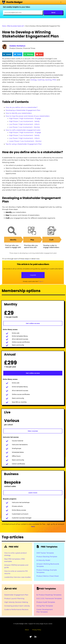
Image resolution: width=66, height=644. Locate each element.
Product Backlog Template (47, 557)
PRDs (54, 80)
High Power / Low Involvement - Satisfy (24, 121)
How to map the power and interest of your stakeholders (28, 116)
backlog (48, 80)
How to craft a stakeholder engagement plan (23, 130)
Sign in (41, 281)
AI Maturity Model (43, 560)
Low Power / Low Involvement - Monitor (24, 127)
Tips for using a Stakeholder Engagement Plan (24, 144)
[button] (61, 2)
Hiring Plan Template (45, 606)
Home (4, 26)
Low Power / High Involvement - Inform (24, 124)
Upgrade (33, 275)
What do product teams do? (16, 26)
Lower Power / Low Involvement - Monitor (25, 141)
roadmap (41, 80)
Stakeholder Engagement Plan (16, 595)
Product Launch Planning (14, 599)
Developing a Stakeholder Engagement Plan (23, 110)
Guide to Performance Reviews (16, 610)
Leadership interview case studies (17, 577)
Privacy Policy (37, 630)
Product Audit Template (46, 602)
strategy (34, 80)
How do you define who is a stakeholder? (22, 107)
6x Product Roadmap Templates (49, 595)
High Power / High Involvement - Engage (25, 118)
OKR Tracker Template (45, 553)
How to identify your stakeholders (19, 113)
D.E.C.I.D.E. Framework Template (49, 599)
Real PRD (8, 559)
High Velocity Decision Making (16, 602)
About (27, 630)
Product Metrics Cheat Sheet (48, 576)
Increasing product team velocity (17, 606)
